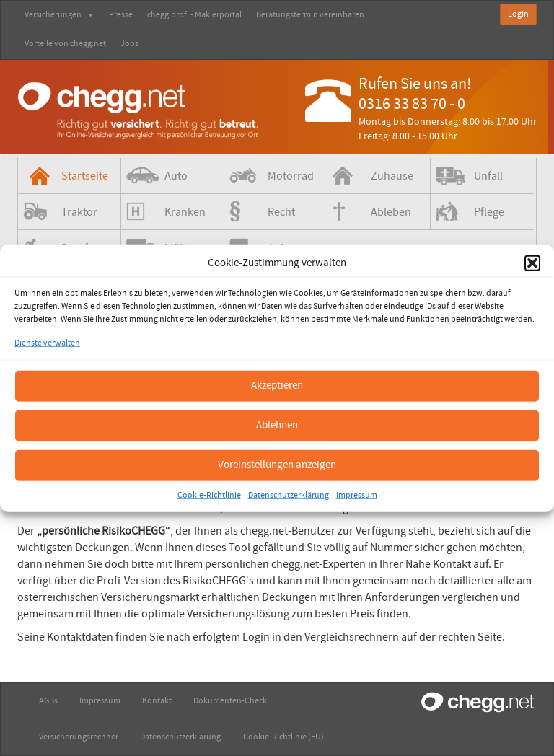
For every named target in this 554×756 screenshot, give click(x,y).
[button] (532, 263)
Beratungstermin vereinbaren (310, 15)
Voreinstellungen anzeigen (277, 465)
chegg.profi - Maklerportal (194, 15)
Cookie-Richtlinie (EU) (283, 737)
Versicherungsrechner (79, 737)
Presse (121, 15)
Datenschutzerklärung (289, 495)
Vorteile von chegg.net (65, 44)
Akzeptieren (277, 386)
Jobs (129, 44)
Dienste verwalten (47, 343)
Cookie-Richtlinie (209, 495)
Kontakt (157, 701)
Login (518, 14)
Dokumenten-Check (230, 701)
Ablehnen (277, 425)
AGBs (48, 701)
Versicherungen (60, 15)
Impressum (357, 495)
